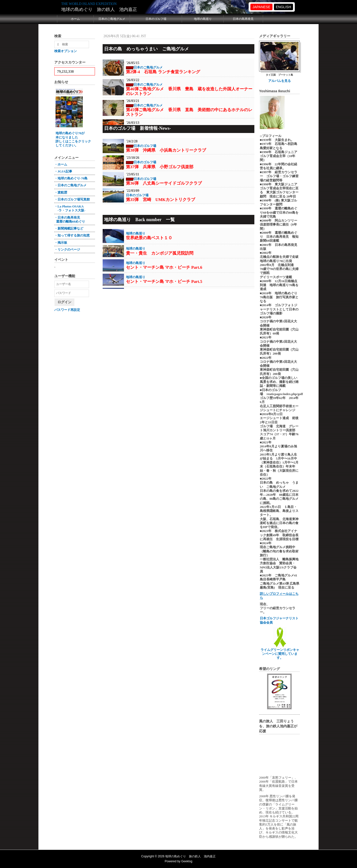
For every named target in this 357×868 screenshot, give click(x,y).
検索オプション (66, 51)
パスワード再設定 (67, 310)
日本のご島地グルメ (112, 19)
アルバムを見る (280, 81)
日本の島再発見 (243, 19)
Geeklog (187, 861)
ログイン (64, 302)
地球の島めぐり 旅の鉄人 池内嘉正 (99, 9)
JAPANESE (261, 7)
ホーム (75, 19)
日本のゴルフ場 (156, 19)
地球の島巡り (203, 19)
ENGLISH (283, 7)
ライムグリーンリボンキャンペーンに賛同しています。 (280, 652)
